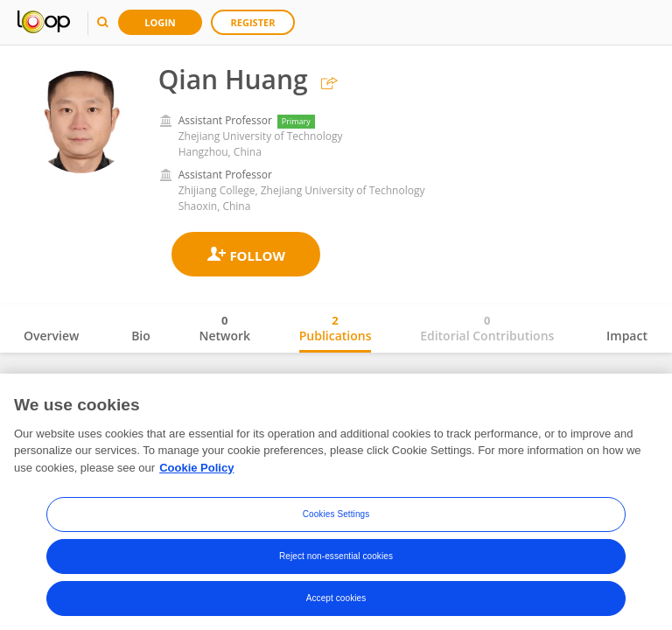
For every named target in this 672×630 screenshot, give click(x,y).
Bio (141, 336)
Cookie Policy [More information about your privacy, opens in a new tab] (196, 471)
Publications (336, 328)
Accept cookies (336, 602)
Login (160, 22)
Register (253, 22)
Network (224, 328)
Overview (51, 336)
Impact (627, 336)
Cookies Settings (336, 518)
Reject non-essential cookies (336, 560)
